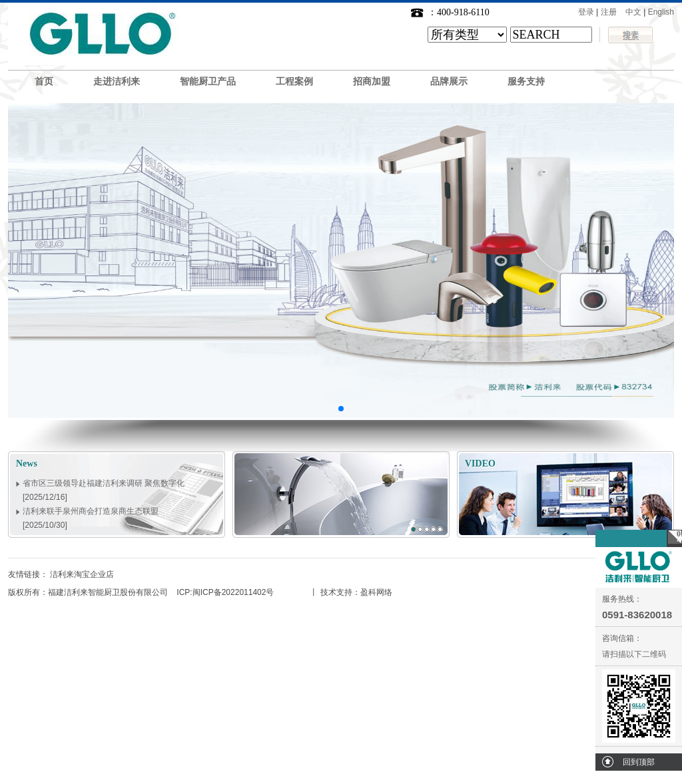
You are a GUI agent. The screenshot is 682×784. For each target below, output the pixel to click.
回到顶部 (639, 762)
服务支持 (526, 82)
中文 (633, 12)
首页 (44, 82)
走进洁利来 (117, 82)
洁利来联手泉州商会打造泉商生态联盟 (91, 514)
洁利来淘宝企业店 (82, 574)
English (661, 12)
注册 (609, 12)
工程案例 (294, 82)
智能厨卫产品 (208, 82)
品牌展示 (449, 82)
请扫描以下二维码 (634, 654)
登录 (586, 12)
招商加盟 (372, 82)
